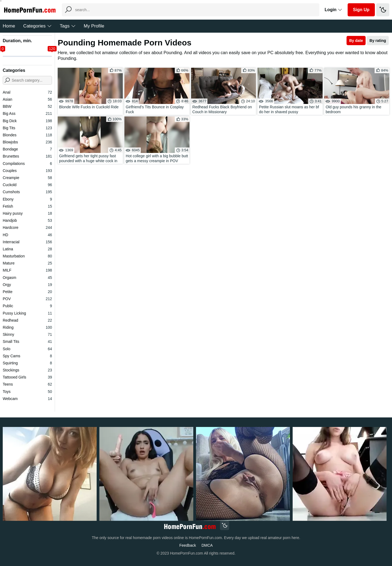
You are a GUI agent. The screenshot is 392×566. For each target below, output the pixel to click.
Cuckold (27, 185)
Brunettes (27, 156)
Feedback (188, 545)
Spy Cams (27, 356)
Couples (27, 171)
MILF (27, 270)
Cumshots (27, 192)
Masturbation (27, 256)
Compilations (27, 164)
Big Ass (27, 113)
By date (356, 41)
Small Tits (27, 342)
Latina (27, 249)
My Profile (94, 26)
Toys (27, 392)
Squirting (27, 363)
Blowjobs (27, 142)
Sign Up (361, 10)
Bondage (27, 149)
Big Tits (27, 128)
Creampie (27, 178)
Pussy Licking (27, 313)
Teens (27, 384)
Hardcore (27, 227)
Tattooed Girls (27, 377)
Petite (27, 292)
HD (27, 235)
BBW (27, 106)
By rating (378, 41)
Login (333, 10)
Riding (27, 327)
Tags (68, 26)
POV (27, 299)
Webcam (27, 399)
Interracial (27, 242)
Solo (27, 349)
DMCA (207, 545)
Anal (27, 92)
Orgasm (27, 278)
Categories (37, 26)
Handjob (27, 220)
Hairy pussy (27, 213)
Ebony (27, 199)
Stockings (27, 370)
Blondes (27, 135)
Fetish (27, 206)
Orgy (27, 285)
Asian (27, 99)
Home (9, 26)
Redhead (27, 320)
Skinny (27, 334)
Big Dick (27, 121)
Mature (27, 263)
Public (27, 306)
